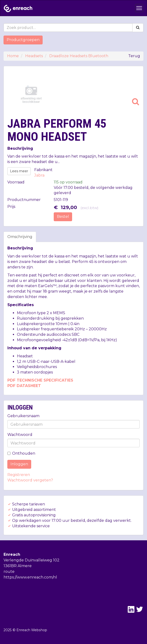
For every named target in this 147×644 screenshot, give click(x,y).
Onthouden (21, 453)
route (9, 572)
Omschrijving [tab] (20, 237)
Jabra (39, 175)
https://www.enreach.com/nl (30, 577)
